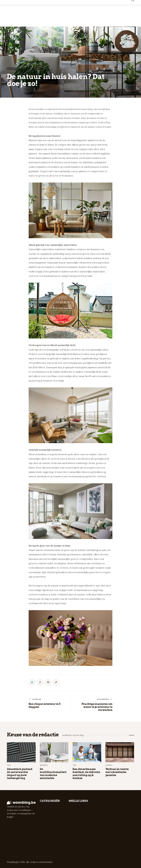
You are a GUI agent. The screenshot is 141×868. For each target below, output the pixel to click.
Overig (109, 765)
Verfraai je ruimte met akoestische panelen (117, 772)
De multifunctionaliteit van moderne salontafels (53, 774)
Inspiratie (13, 69)
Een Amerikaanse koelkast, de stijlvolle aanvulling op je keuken (86, 774)
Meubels (44, 765)
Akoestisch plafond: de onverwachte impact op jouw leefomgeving (20, 774)
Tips (9, 765)
